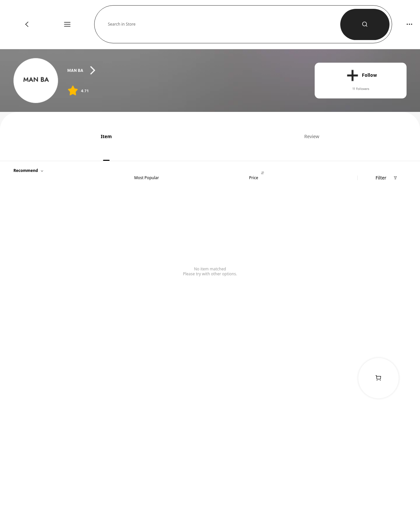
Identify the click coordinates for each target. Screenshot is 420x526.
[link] (36, 81)
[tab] (104, 136)
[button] (224, 24)
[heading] (184, 70)
